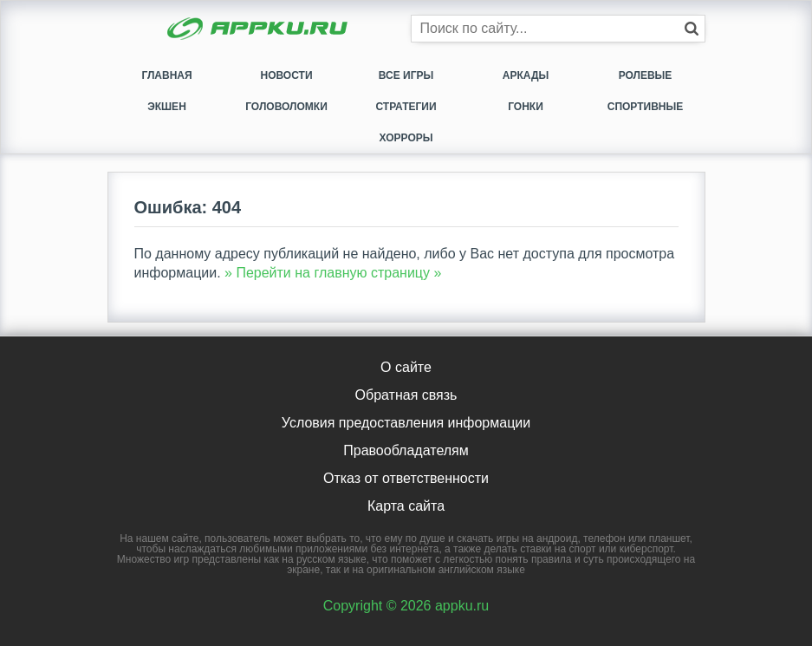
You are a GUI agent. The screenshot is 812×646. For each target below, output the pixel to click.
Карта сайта (406, 506)
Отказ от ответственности (406, 478)
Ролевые (646, 75)
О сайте (406, 367)
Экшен (167, 107)
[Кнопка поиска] (692, 29)
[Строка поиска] (558, 29)
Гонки (526, 107)
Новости (286, 75)
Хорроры (406, 138)
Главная (166, 75)
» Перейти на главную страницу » (333, 273)
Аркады (526, 75)
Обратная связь (406, 395)
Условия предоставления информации (406, 423)
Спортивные (646, 107)
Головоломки (286, 107)
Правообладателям (406, 450)
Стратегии (406, 107)
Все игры (406, 75)
